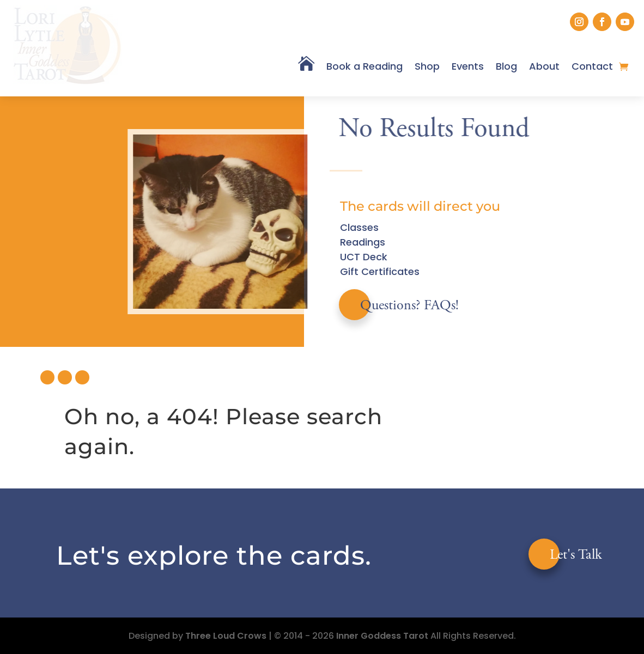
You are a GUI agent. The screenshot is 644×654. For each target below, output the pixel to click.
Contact (592, 66)
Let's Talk (576, 555)
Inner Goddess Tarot (382, 636)
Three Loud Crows (226, 636)
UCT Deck (364, 257)
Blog (506, 66)
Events (468, 66)
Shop (427, 66)
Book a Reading (364, 66)
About (544, 66)
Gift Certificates (380, 271)
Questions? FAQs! (409, 306)
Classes (359, 227)
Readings (363, 242)
